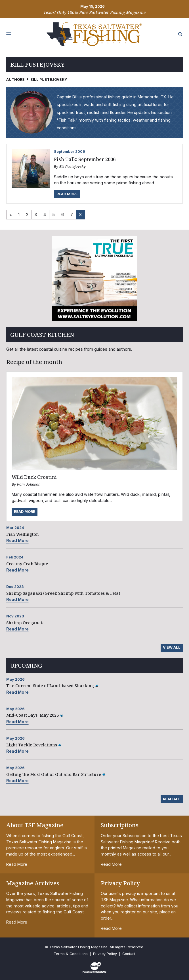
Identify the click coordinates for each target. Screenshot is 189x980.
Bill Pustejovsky (73, 167)
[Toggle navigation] (9, 34)
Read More (67, 194)
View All (172, 647)
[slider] (95, 278)
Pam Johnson (29, 484)
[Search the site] (180, 34)
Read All (172, 799)
